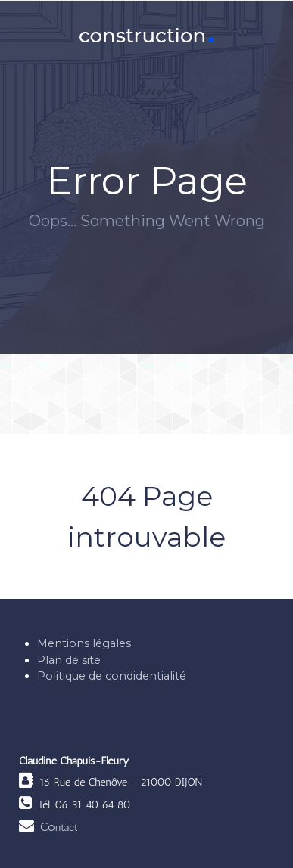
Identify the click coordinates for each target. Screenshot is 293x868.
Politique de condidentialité (112, 676)
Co (59, 827)
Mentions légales (84, 643)
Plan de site (69, 660)
